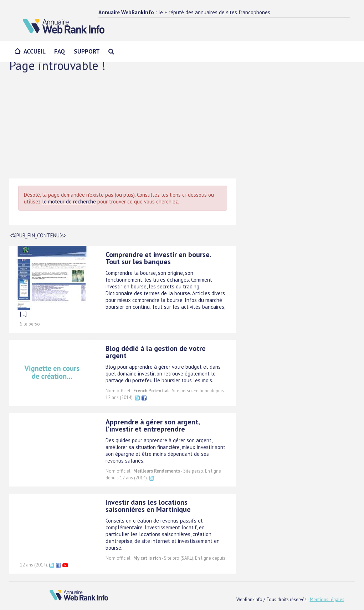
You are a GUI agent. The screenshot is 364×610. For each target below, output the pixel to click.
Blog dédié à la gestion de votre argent (156, 352)
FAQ (60, 51)
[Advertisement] (182, 125)
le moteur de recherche (69, 201)
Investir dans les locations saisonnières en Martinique (148, 506)
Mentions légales (327, 599)
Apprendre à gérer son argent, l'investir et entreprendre (153, 425)
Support (87, 51)
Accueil (35, 51)
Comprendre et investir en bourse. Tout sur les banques (158, 258)
